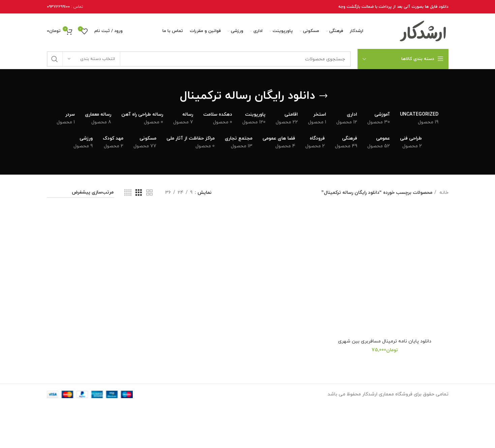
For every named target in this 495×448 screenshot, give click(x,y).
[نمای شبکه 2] (149, 193)
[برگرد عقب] (323, 96)
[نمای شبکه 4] (128, 193)
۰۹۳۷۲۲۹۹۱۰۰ (58, 7)
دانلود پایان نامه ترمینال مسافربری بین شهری (385, 341)
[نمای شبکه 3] (139, 193)
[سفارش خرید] (81, 193)
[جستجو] (199, 59)
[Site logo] (423, 31)
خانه (443, 193)
